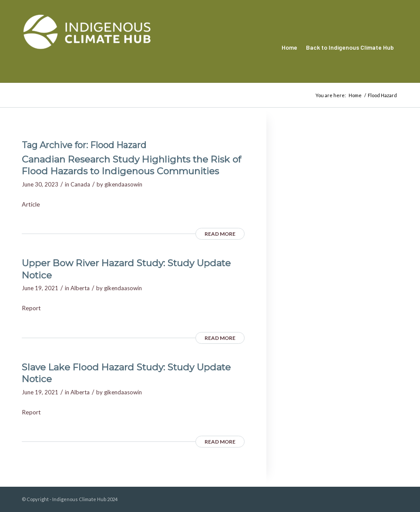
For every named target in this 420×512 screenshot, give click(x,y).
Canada (80, 184)
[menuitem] (289, 47)
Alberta (80, 288)
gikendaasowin (123, 184)
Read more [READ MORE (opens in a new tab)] (220, 234)
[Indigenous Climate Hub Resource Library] (87, 47)
